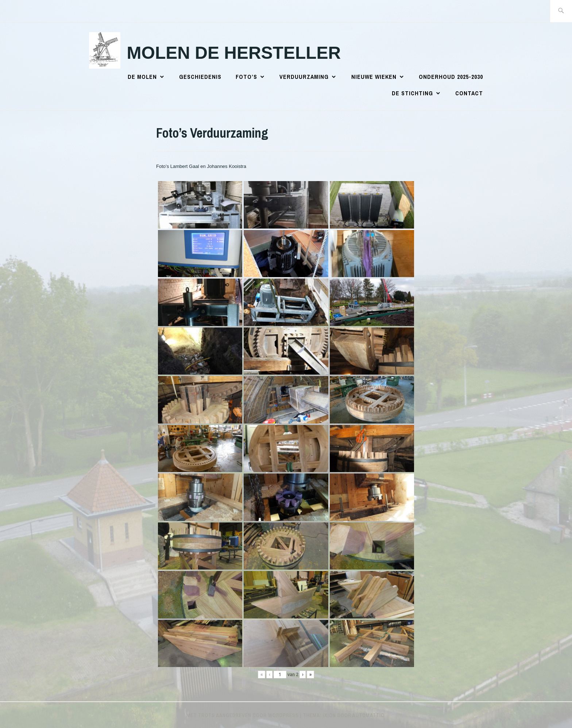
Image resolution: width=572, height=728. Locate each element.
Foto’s (246, 77)
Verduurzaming (304, 77)
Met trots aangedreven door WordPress (243, 715)
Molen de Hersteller (234, 53)
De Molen (142, 77)
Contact (469, 93)
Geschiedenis (200, 77)
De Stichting (412, 93)
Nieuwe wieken (374, 77)
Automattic (368, 715)
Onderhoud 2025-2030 (451, 77)
